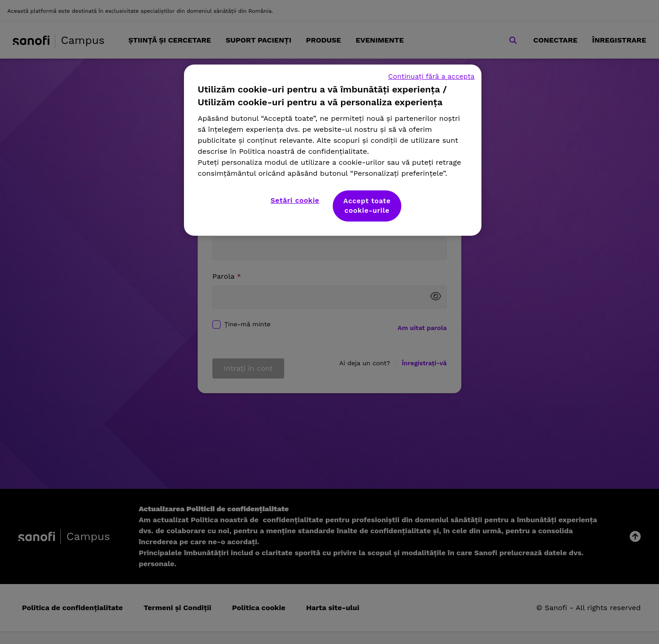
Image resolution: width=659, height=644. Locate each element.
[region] (333, 150)
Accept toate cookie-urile (367, 206)
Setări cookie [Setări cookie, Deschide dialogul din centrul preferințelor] (295, 200)
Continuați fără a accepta (431, 76)
